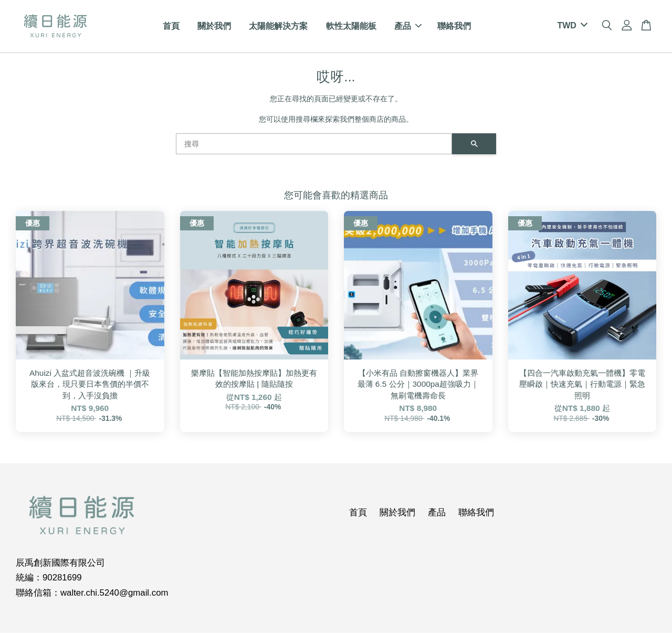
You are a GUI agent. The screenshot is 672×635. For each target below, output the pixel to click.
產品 (408, 27)
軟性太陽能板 (351, 27)
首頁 (171, 27)
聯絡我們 (454, 27)
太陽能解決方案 (278, 27)
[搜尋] (314, 145)
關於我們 (214, 27)
